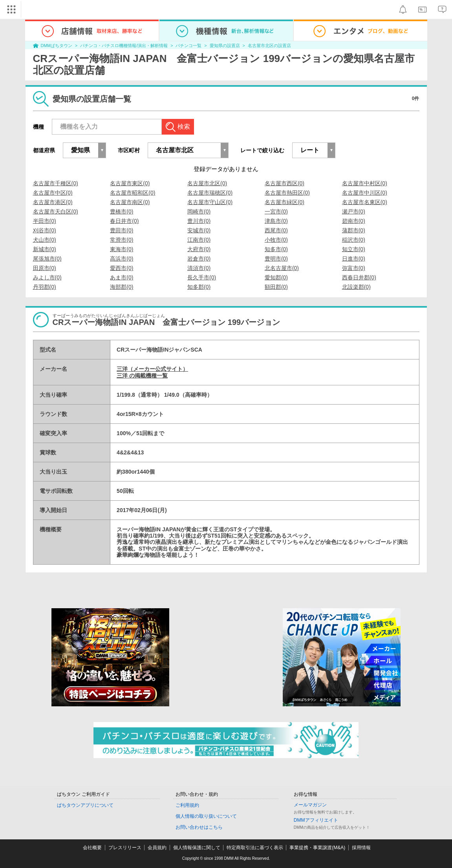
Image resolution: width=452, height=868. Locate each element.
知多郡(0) (199, 287)
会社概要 (92, 848)
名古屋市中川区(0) (365, 193)
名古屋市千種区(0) (56, 183)
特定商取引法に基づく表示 (255, 848)
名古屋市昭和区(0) (133, 193)
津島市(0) (276, 221)
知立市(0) (354, 249)
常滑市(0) (122, 240)
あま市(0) (122, 277)
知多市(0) (276, 249)
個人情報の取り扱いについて (206, 816)
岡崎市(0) (199, 212)
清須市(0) (199, 268)
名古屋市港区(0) (53, 202)
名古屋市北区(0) (207, 183)
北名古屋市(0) (282, 268)
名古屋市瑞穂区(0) (210, 193)
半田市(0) (45, 221)
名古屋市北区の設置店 (269, 46)
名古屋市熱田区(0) (287, 193)
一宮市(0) (276, 212)
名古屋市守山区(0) (210, 202)
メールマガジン (310, 805)
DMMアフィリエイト (316, 820)
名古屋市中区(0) (53, 193)
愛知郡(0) (276, 277)
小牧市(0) (276, 240)
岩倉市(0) (199, 259)
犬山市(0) (45, 240)
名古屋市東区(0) (130, 183)
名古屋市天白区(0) (56, 212)
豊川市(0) (199, 221)
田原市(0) (45, 268)
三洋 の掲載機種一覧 (142, 376)
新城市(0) (45, 249)
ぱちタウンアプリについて (85, 805)
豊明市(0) (276, 259)
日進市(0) (354, 259)
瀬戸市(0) (354, 212)
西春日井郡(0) (359, 277)
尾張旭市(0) (47, 259)
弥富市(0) (354, 268)
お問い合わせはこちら (199, 827)
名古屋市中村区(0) (365, 183)
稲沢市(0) (354, 240)
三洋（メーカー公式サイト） (152, 369)
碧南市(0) (354, 221)
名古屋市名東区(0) (365, 202)
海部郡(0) (122, 287)
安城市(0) (199, 230)
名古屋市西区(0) (285, 183)
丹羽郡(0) (45, 287)
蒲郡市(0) (354, 230)
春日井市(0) (124, 221)
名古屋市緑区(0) (285, 202)
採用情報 (361, 848)
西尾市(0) (276, 230)
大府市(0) (199, 249)
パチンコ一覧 (188, 46)
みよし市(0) (47, 277)
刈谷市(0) (45, 230)
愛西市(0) (122, 268)
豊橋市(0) (122, 212)
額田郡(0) (276, 287)
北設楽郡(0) (356, 287)
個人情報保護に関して (197, 848)
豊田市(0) (122, 230)
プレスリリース (125, 848)
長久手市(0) (202, 277)
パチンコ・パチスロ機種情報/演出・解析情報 (124, 46)
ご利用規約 (187, 805)
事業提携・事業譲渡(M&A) (317, 848)
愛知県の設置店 (225, 46)
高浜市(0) (122, 259)
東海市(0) (122, 249)
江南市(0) (199, 240)
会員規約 (157, 848)
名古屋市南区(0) (130, 202)
